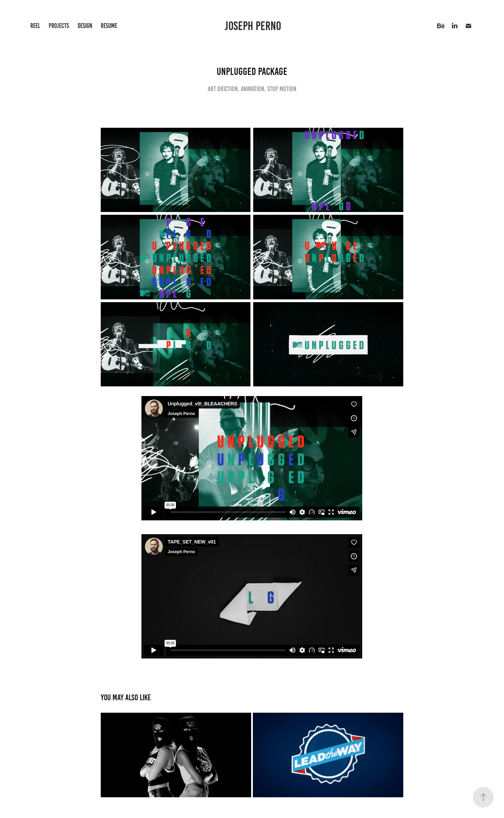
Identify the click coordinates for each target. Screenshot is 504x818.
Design (85, 26)
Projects (59, 26)
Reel (35, 26)
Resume (109, 26)
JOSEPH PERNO (254, 26)
